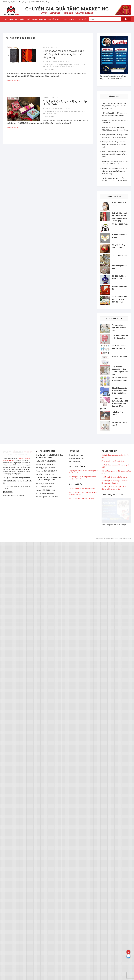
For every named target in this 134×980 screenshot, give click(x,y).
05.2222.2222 (37, 2)
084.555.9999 (51, 690)
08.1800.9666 (50, 712)
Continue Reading (15, 81)
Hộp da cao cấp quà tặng (54, 65)
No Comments (51, 69)
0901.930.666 (50, 700)
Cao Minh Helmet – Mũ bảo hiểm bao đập (82, 714)
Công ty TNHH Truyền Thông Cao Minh (16, 703)
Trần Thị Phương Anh (55, 62)
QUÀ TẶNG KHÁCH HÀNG (36, 19)
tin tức (67, 62)
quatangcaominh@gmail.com (52, 2)
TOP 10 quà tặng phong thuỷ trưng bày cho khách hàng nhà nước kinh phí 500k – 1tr (114, 106)
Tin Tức (72, 19)
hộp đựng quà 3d (51, 111)
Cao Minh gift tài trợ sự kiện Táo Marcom (115, 702)
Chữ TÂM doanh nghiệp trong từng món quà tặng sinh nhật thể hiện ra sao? (114, 154)
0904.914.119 (51, 709)
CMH (65, 19)
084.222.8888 (53, 696)
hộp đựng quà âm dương (65, 111)
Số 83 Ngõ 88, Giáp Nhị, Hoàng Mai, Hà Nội (17, 2)
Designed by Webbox (125, 764)
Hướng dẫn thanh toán (76, 684)
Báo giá (83, 19)
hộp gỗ (54, 66)
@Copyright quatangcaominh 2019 (107, 764)
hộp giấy (48, 66)
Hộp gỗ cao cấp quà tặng (66, 66)
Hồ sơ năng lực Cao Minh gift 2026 (113, 686)
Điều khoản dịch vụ (75, 687)
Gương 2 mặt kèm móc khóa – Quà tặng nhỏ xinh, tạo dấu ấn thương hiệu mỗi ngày (115, 171)
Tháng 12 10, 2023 (51, 98)
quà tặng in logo (51, 113)
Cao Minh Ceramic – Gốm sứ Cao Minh (81, 724)
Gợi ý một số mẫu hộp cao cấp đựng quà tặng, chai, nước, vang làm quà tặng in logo (63, 54)
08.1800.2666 (51, 715)
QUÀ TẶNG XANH (55, 19)
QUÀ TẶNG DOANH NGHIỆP (14, 19)
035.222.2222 (51, 686)
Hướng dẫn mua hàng (76, 680)
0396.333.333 (51, 693)
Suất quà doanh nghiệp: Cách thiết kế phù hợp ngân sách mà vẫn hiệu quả (114, 144)
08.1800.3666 (53, 722)
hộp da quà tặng (68, 65)
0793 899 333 (50, 719)
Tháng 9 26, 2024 (50, 47)
